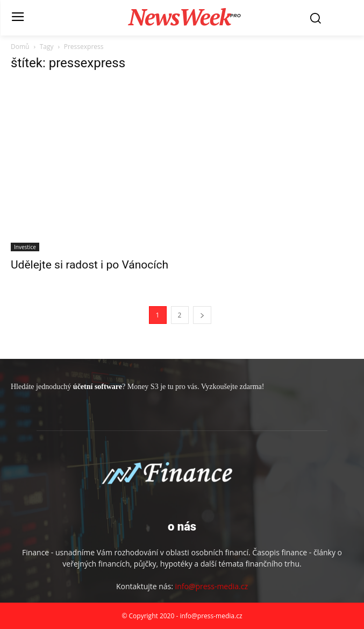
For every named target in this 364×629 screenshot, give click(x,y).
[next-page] (202, 315)
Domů (20, 47)
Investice (25, 247)
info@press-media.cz (212, 586)
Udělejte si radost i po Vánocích (90, 265)
